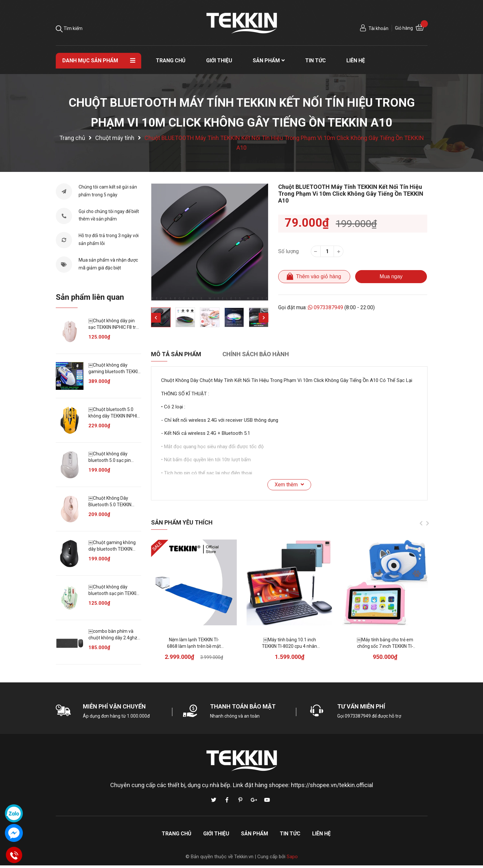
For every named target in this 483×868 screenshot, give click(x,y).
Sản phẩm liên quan (90, 297)
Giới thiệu (216, 834)
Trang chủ (177, 834)
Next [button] (264, 318)
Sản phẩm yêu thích (182, 522)
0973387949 (326, 307)
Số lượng (288, 251)
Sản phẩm (255, 834)
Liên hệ (321, 834)
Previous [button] (156, 318)
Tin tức (290, 834)
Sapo (292, 857)
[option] (210, 242)
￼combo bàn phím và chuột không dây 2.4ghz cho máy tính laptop (113, 638)
